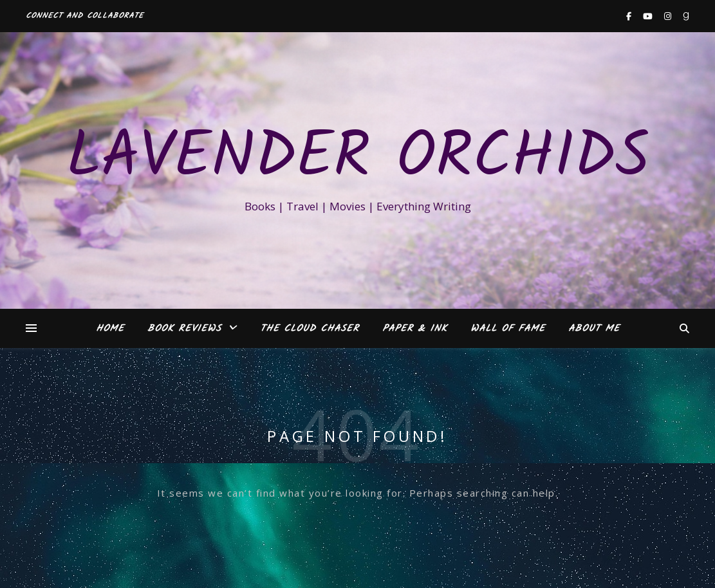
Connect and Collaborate (85, 16)
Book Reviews (184, 329)
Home (110, 329)
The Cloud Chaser (310, 329)
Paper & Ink (415, 329)
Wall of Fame (508, 329)
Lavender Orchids (358, 159)
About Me (594, 329)
